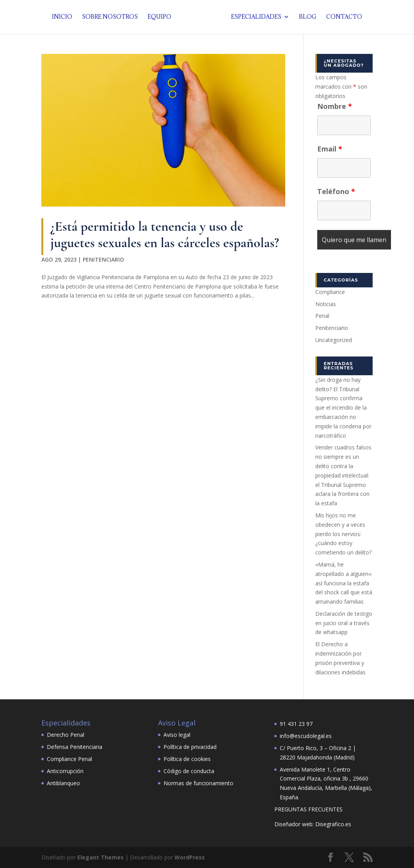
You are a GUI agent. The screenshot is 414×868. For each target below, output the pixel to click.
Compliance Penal (69, 759)
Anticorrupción (65, 771)
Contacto (342, 18)
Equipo (162, 18)
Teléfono (336, 191)
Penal (322, 316)
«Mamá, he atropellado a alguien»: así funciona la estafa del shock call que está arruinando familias (344, 583)
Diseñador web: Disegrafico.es (313, 824)
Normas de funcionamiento (198, 783)
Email (330, 149)
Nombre (335, 106)
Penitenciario (103, 259)
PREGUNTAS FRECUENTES (308, 809)
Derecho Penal (66, 735)
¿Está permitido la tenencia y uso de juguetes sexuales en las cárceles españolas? (165, 234)
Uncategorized (334, 340)
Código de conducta (189, 771)
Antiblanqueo (63, 783)
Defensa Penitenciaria (75, 747)
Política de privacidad (190, 747)
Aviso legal (177, 735)
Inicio (64, 18)
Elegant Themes (100, 857)
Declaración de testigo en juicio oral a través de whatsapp (344, 623)
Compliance (330, 292)
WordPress (190, 857)
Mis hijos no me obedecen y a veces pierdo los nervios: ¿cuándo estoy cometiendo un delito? (343, 534)
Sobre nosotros (112, 18)
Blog (305, 18)
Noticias (326, 304)
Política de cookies (187, 759)
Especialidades (254, 18)
